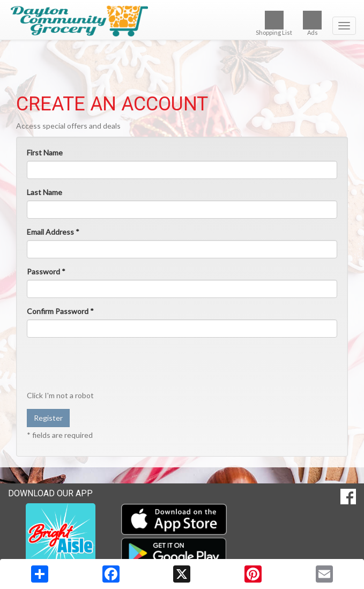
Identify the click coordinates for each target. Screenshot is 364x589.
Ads (312, 23)
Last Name (44, 192)
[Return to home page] (182, 21)
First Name (45, 152)
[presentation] (108, 367)
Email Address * (53, 232)
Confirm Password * (60, 311)
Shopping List (274, 23)
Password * (46, 271)
